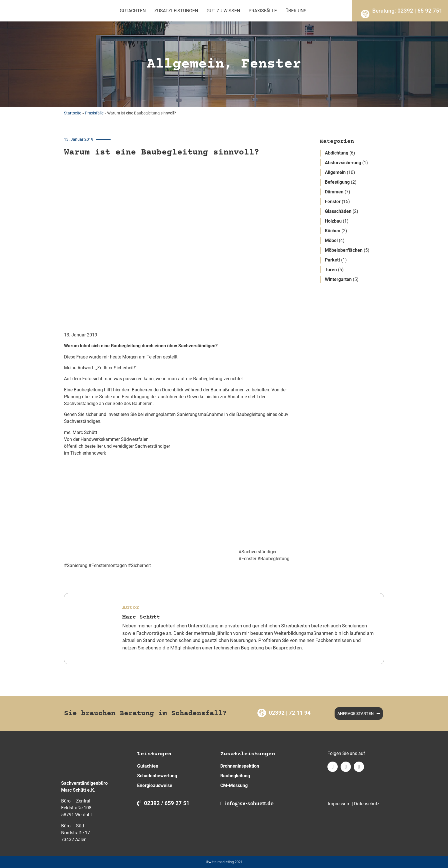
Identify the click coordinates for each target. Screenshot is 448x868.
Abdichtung (337, 153)
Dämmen (334, 192)
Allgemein (335, 172)
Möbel (331, 240)
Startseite (73, 113)
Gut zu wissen (223, 11)
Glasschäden (338, 211)
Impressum (339, 804)
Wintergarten (338, 279)
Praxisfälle (263, 11)
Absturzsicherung (343, 163)
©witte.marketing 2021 (224, 862)
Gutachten (133, 11)
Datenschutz (367, 804)
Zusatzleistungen (176, 11)
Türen (331, 270)
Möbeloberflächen (344, 250)
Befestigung (337, 182)
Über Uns (296, 11)
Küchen (333, 231)
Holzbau (333, 221)
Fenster (333, 202)
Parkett (332, 260)
